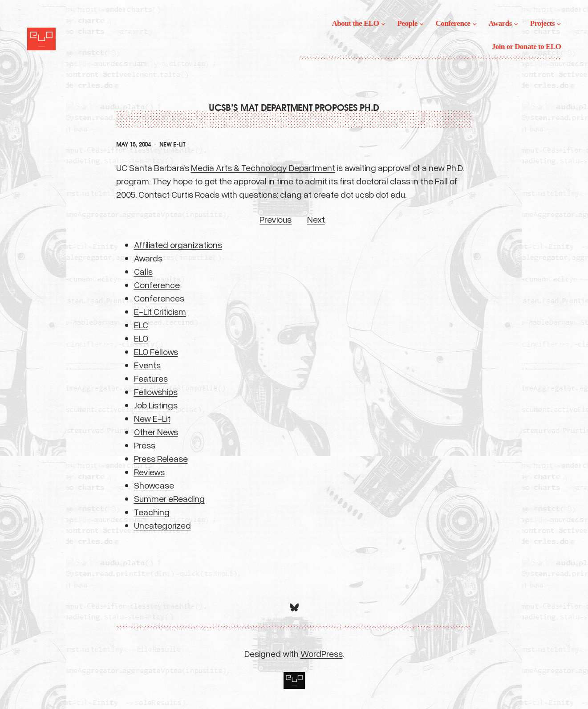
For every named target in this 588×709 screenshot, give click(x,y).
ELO (141, 338)
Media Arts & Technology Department (263, 167)
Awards (148, 258)
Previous (276, 219)
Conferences (159, 298)
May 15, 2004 (134, 145)
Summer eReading (169, 498)
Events (147, 365)
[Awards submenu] (516, 23)
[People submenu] (422, 23)
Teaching (152, 512)
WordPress (322, 653)
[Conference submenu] (474, 23)
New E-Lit (172, 145)
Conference (157, 285)
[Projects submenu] (559, 23)
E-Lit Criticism (160, 311)
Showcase (154, 485)
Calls (143, 271)
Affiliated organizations (178, 244)
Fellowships (156, 391)
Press (145, 445)
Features (151, 378)
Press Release (161, 458)
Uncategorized (162, 525)
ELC (141, 325)
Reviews (149, 472)
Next (316, 219)
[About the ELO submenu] (383, 23)
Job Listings (156, 405)
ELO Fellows (156, 351)
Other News (156, 432)
